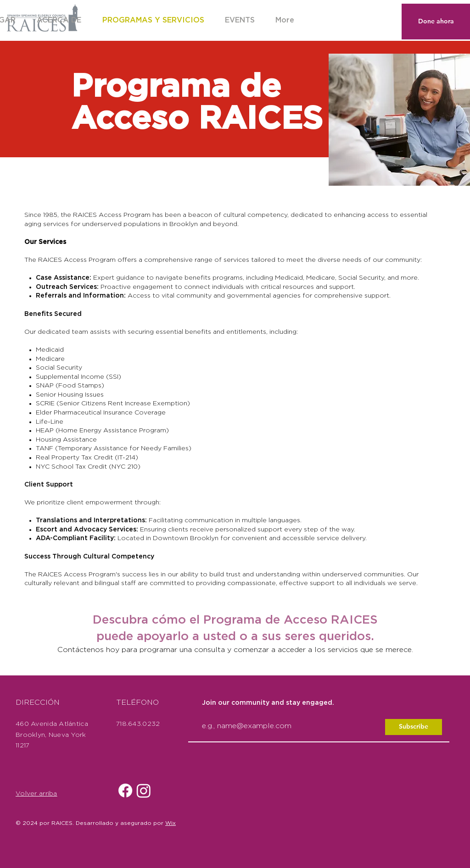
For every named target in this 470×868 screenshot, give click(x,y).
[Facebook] (125, 791)
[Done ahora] (436, 22)
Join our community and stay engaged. (268, 703)
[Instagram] (144, 791)
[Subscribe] (414, 727)
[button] (240, 20)
